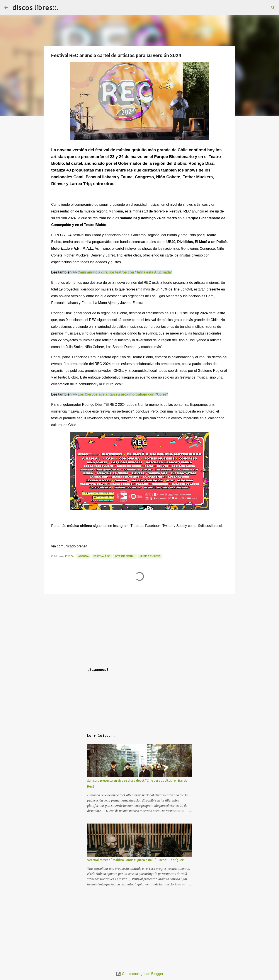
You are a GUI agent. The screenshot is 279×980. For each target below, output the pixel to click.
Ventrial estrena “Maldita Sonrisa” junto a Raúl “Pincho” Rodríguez (135, 860)
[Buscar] (273, 8)
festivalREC (102, 556)
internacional (125, 556)
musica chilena (150, 556)
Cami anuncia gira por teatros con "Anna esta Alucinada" (125, 272)
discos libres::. (35, 7)
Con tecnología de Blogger (139, 974)
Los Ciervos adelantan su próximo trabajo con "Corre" (123, 394)
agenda (83, 556)
